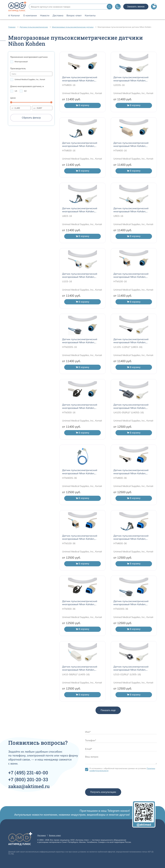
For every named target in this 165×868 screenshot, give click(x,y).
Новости (45, 16)
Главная (12, 27)
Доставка (58, 16)
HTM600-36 (120, 543)
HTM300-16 (69, 412)
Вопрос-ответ (74, 16)
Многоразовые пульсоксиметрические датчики (73, 27)
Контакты (90, 16)
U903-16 (118, 216)
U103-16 (67, 281)
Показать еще (108, 710)
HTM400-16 (120, 151)
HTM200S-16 (69, 347)
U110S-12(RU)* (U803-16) (128, 347)
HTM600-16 (69, 151)
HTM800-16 (69, 85)
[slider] (11, 102)
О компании (30, 16)
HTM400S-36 (69, 478)
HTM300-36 (69, 609)
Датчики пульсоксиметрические (34, 27)
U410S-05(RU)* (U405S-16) (129, 412)
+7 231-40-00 (28, 773)
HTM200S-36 (121, 609)
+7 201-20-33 (28, 779)
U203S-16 (119, 85)
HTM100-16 (120, 281)
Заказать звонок (136, 7)
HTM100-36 (69, 543)
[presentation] (105, 781)
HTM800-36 (120, 478)
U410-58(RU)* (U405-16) (76, 674)
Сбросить (31, 118)
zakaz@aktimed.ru (29, 786)
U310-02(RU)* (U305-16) (127, 674)
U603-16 (67, 216)
